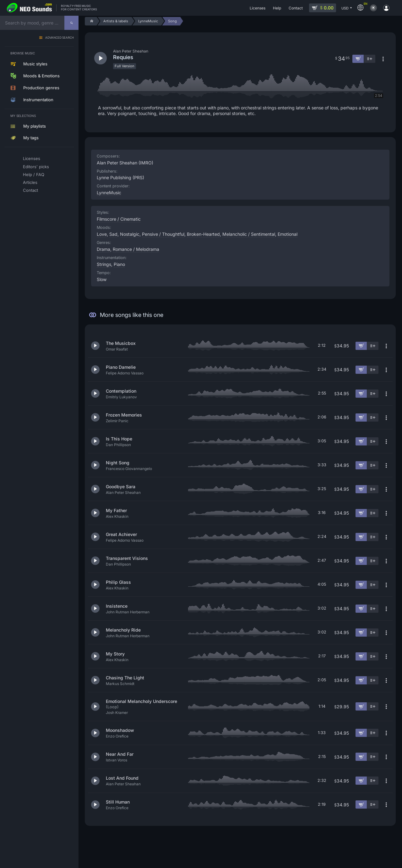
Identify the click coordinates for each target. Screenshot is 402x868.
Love (102, 234)
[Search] (71, 23)
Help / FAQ (34, 174)
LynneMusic (109, 193)
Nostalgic (130, 234)
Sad (113, 234)
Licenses (32, 158)
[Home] (91, 21)
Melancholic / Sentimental (249, 234)
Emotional (288, 234)
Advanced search (60, 38)
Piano (119, 264)
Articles (30, 182)
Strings (104, 264)
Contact (30, 190)
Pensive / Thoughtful (163, 234)
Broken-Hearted (203, 234)
